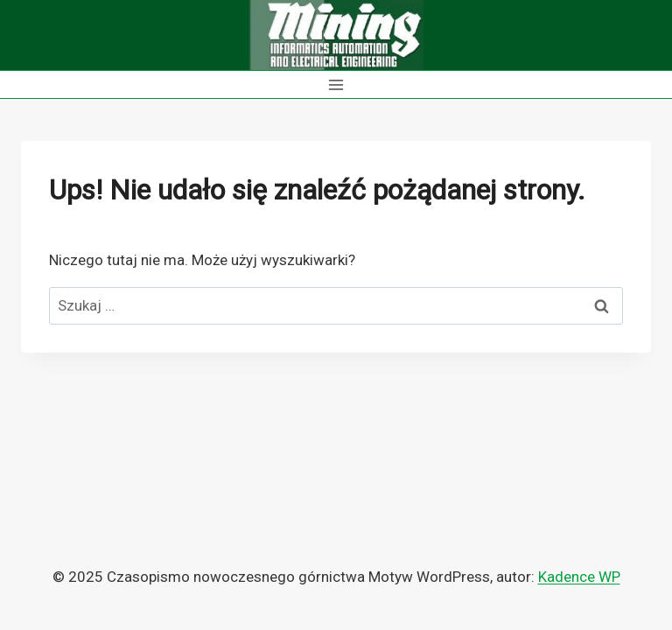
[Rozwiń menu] (336, 84)
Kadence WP (579, 577)
